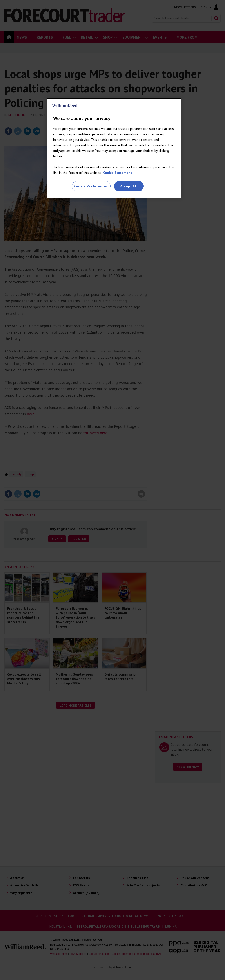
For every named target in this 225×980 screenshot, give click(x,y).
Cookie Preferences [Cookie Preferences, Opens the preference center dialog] (91, 186)
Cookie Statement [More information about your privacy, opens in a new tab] (118, 173)
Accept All (129, 186)
